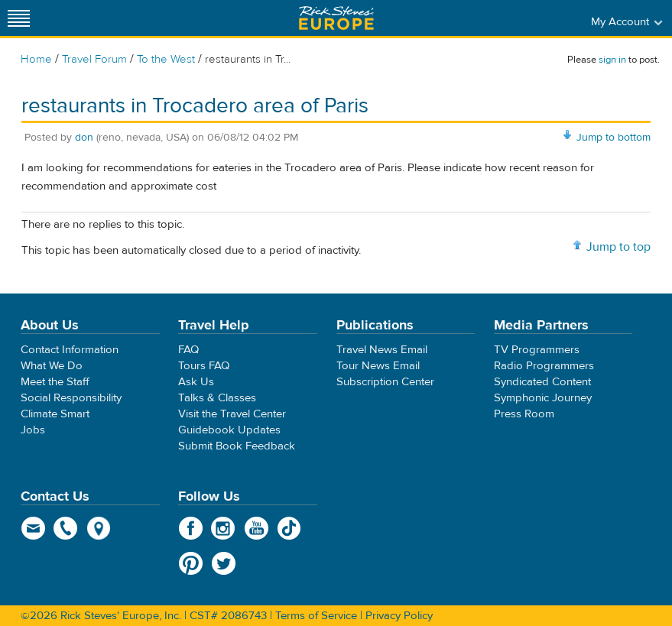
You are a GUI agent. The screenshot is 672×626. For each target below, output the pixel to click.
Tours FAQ (204, 366)
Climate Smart (55, 414)
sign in (612, 60)
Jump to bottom (614, 138)
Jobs (33, 430)
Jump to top (618, 247)
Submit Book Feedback (237, 446)
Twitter (224, 563)
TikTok (289, 528)
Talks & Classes (217, 398)
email (33, 528)
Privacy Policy (399, 616)
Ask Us (196, 382)
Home (36, 59)
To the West (166, 59)
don (84, 138)
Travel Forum (94, 59)
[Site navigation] (19, 18)
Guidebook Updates (229, 430)
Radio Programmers (544, 366)
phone (66, 528)
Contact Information (70, 350)
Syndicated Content (542, 382)
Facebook (191, 528)
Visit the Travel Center (232, 414)
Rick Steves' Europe (336, 18)
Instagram (224, 528)
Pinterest (191, 563)
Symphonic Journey (543, 398)
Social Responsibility (71, 398)
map (99, 528)
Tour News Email (378, 366)
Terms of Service (316, 616)
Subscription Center (385, 382)
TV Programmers (537, 350)
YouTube (256, 528)
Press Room (524, 414)
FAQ (188, 350)
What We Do (52, 366)
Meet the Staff (55, 382)
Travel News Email (382, 350)
